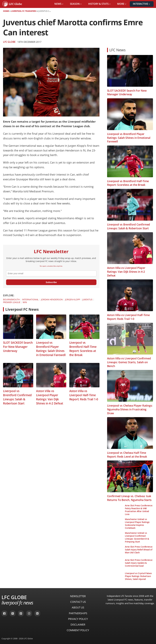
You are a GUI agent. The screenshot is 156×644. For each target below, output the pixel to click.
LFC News (117, 50)
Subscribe (51, 282)
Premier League (12, 302)
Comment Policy (78, 630)
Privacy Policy (78, 619)
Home (6, 11)
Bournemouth (11, 299)
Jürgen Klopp (73, 299)
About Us (78, 607)
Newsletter (78, 596)
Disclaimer (78, 625)
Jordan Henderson (52, 299)
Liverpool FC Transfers (24, 11)
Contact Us (78, 602)
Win (25, 302)
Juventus (87, 299)
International (30, 299)
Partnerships (78, 613)
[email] (51, 273)
